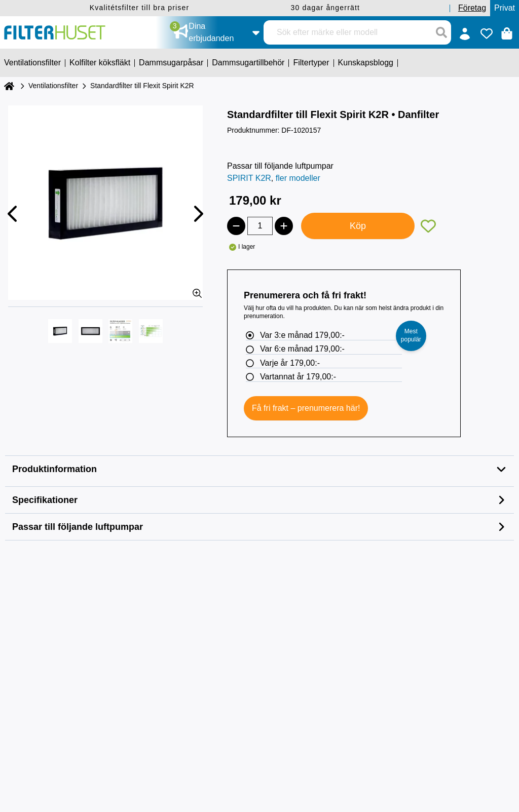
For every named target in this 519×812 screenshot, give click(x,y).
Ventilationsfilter (53, 86)
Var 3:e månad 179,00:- (302, 335)
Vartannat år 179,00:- (298, 377)
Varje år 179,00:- (290, 363)
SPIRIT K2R (249, 178)
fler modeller (298, 178)
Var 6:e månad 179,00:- (302, 349)
